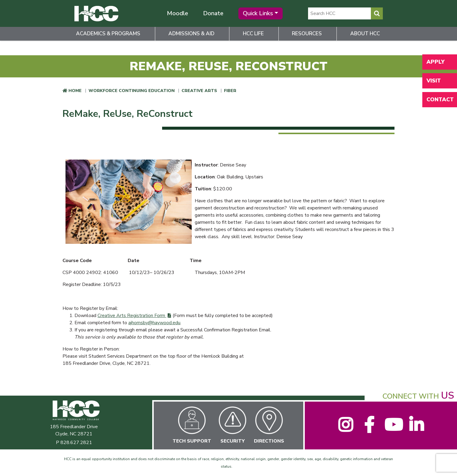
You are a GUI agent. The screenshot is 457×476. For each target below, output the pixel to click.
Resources (307, 34)
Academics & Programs (108, 34)
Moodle (178, 13)
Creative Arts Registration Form (132, 316)
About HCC (365, 34)
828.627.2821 (76, 443)
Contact (440, 100)
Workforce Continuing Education (132, 91)
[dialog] (439, 458)
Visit (434, 81)
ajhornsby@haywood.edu (154, 323)
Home (75, 91)
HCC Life (253, 34)
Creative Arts (199, 91)
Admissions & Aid (191, 34)
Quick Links (258, 13)
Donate (213, 13)
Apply (435, 62)
